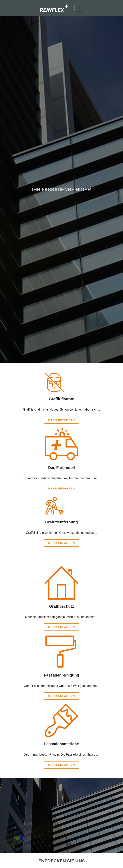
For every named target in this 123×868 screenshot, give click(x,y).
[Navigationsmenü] (79, 8)
